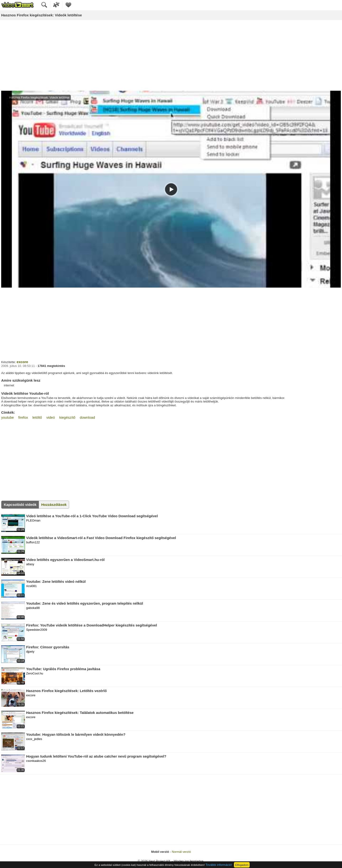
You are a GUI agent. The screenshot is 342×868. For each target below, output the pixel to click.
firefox (23, 417)
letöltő (37, 417)
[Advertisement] (171, 56)
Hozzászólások (54, 505)
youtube (7, 417)
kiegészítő (67, 417)
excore (22, 362)
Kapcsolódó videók (20, 505)
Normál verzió (181, 852)
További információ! (219, 865)
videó (51, 417)
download (87, 417)
